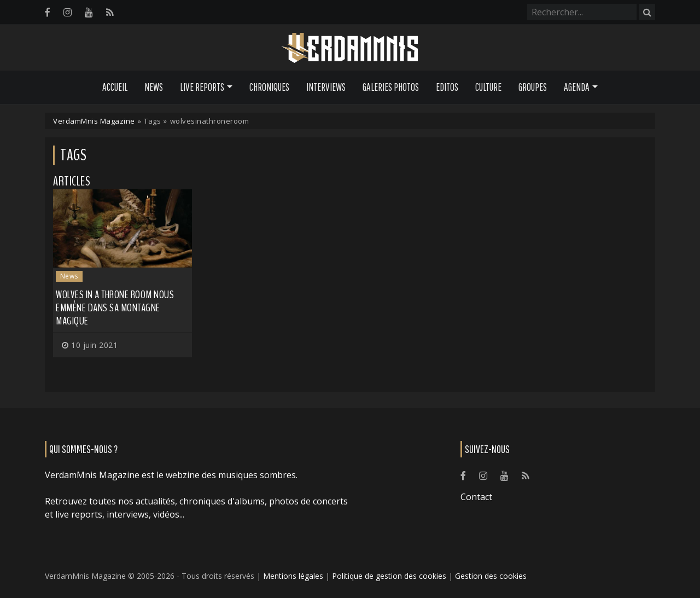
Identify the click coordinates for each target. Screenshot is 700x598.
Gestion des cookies (491, 576)
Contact (476, 497)
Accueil (115, 87)
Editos (447, 87)
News (154, 87)
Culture (488, 87)
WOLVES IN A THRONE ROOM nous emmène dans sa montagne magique (115, 308)
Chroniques (269, 87)
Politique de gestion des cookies (389, 576)
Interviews (326, 87)
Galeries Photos (391, 87)
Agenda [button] (577, 87)
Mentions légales (293, 576)
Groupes (533, 87)
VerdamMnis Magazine (94, 121)
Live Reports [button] (202, 87)
